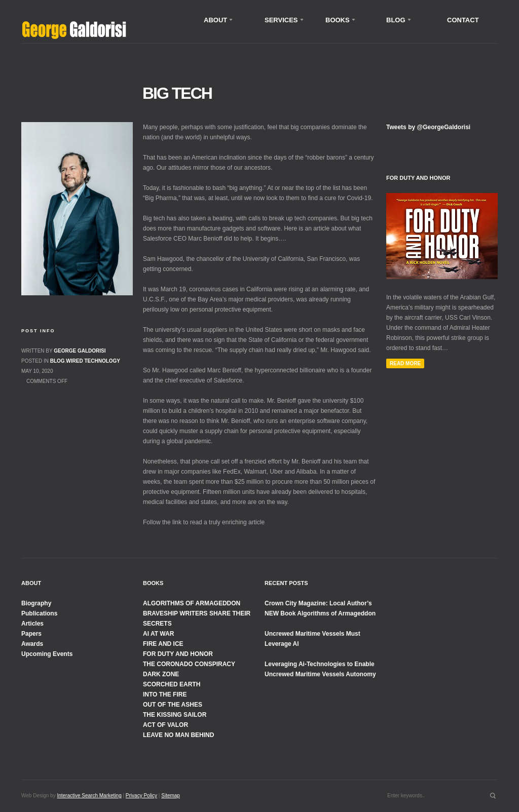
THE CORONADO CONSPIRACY (189, 664)
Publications (39, 613)
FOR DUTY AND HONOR (178, 654)
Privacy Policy (141, 796)
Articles (32, 624)
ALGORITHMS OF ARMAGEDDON (192, 603)
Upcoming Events (47, 654)
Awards (32, 644)
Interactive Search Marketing (89, 796)
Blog (58, 361)
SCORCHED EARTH (172, 684)
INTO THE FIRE (165, 694)
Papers (31, 634)
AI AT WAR (158, 634)
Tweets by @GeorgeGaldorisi (428, 127)
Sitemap (171, 796)
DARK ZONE (161, 674)
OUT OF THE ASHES (173, 705)
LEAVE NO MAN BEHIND (178, 735)
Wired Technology (93, 361)
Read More (405, 363)
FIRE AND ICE (163, 644)
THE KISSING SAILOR (175, 715)
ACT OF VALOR (165, 725)
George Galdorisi (80, 351)
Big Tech (177, 93)
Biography (36, 603)
